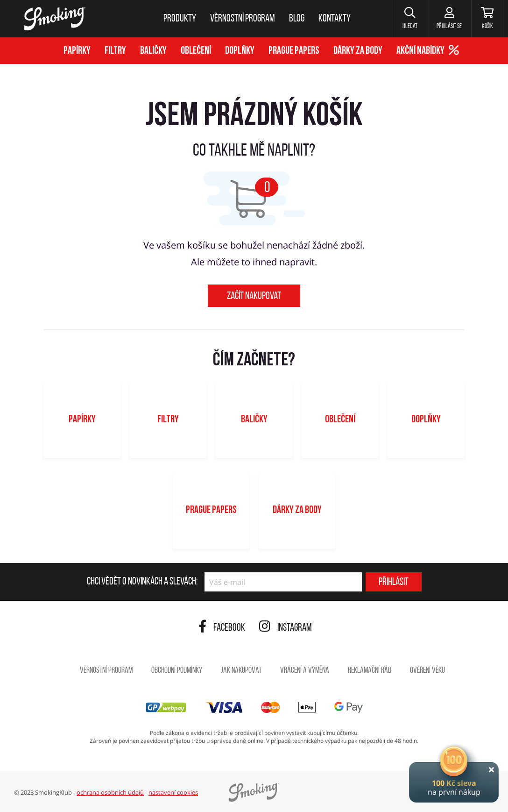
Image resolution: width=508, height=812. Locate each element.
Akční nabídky (420, 51)
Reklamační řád (370, 671)
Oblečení (196, 51)
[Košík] (487, 19)
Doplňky (240, 51)
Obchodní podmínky (177, 671)
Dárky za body (358, 51)
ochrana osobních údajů (110, 792)
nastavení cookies (173, 792)
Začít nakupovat (254, 296)
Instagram (286, 628)
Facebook (222, 628)
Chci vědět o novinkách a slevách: (142, 582)
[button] (410, 19)
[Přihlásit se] (449, 19)
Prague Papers (294, 51)
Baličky (153, 51)
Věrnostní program (106, 671)
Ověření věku (427, 671)
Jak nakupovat (241, 671)
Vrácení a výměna (305, 671)
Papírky (77, 51)
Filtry (115, 51)
